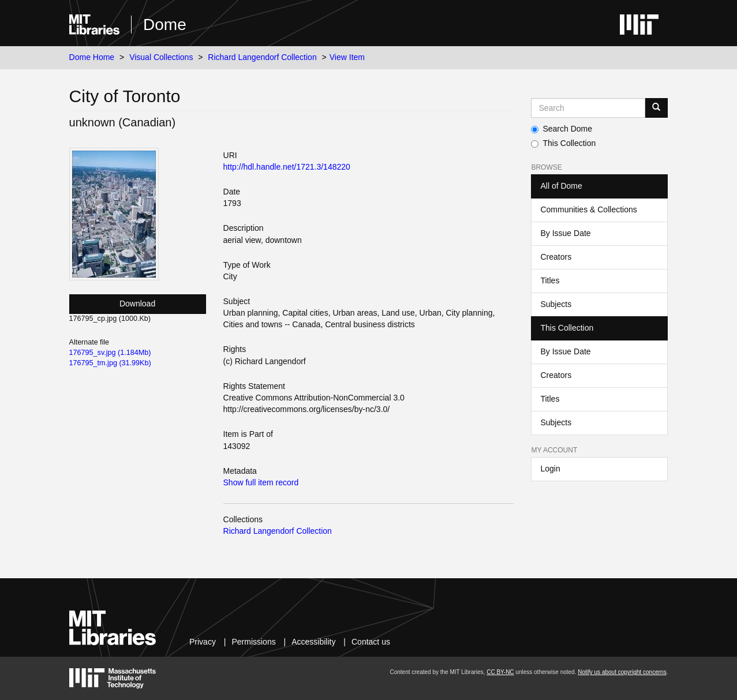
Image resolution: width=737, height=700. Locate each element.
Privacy (203, 642)
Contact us (371, 642)
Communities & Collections (588, 209)
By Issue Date (565, 233)
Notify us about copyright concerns (622, 672)
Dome (165, 25)
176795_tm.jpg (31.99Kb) (110, 363)
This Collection (563, 143)
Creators (556, 257)
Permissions (253, 642)
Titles (550, 280)
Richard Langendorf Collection (262, 57)
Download (137, 304)
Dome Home (92, 57)
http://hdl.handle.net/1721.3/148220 (287, 167)
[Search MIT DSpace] (588, 108)
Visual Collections (161, 57)
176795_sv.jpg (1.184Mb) (110, 353)
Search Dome (562, 129)
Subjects (556, 304)
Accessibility (313, 642)
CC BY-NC (500, 672)
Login (550, 469)
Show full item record (261, 482)
